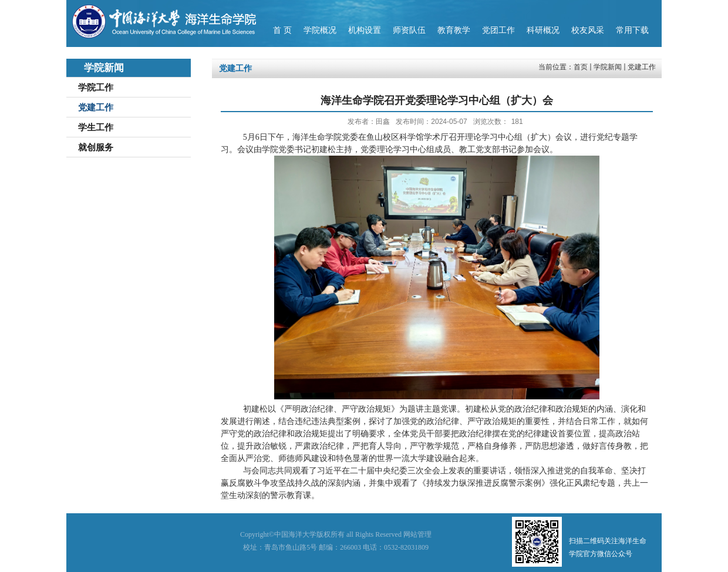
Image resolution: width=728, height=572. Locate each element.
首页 (581, 67)
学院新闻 (608, 67)
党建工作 (642, 67)
